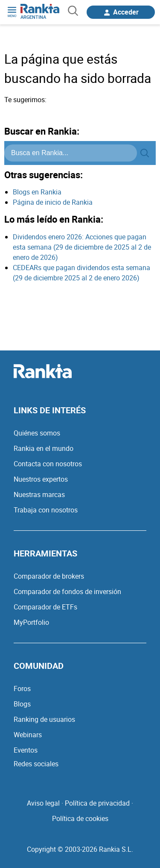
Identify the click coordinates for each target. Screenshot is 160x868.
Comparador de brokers (49, 576)
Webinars (28, 735)
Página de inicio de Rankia (53, 202)
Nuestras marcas (39, 494)
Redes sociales (36, 764)
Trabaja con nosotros (46, 510)
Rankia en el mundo (44, 448)
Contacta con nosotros (48, 464)
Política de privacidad (97, 803)
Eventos (26, 750)
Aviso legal (43, 803)
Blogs (22, 704)
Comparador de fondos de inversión (67, 591)
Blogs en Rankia (37, 192)
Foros (22, 689)
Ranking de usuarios (44, 719)
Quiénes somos (37, 433)
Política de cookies (80, 818)
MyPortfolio (31, 622)
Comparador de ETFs (45, 607)
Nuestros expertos (41, 479)
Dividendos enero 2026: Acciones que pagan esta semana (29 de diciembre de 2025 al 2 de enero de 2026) (82, 247)
